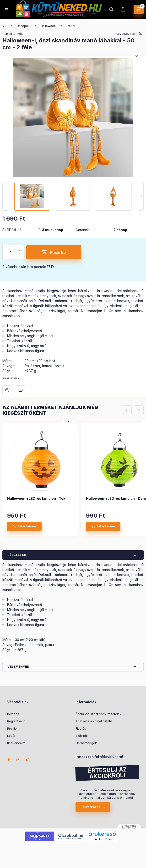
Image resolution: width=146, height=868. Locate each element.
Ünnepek (23, 26)
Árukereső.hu (103, 839)
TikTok (28, 760)
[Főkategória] (4, 26)
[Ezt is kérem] (24, 526)
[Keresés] (111, 10)
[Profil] (123, 10)
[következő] (139, 410)
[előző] (127, 410)
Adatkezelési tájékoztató (94, 721)
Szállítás (82, 736)
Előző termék (14, 34)
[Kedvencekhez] (136, 55)
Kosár (11, 736)
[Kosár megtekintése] (139, 10)
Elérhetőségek (86, 743)
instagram (18, 760)
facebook (9, 760)
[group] (73, 479)
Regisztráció (16, 721)
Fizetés (81, 728)
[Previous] (5, 196)
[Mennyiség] (11, 252)
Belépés (13, 714)
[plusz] (19, 249)
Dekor (71, 26)
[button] (73, 118)
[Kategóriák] (7, 10)
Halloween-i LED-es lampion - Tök (36, 498)
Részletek (10, 378)
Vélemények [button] (18, 667)
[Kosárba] (54, 252)
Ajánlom (21, 390)
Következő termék (129, 34)
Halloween (48, 26)
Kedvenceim (16, 743)
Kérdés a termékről (7, 390)
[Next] (141, 196)
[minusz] (19, 256)
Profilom (13, 728)
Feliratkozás (90, 807)
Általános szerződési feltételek (98, 714)
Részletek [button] (17, 555)
